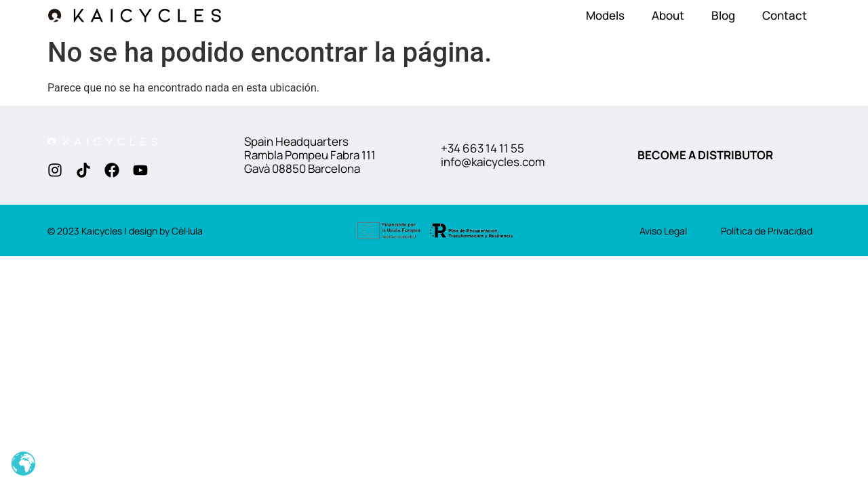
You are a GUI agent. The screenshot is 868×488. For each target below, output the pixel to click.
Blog (723, 15)
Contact (785, 15)
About (668, 15)
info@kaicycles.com (493, 162)
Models (605, 15)
